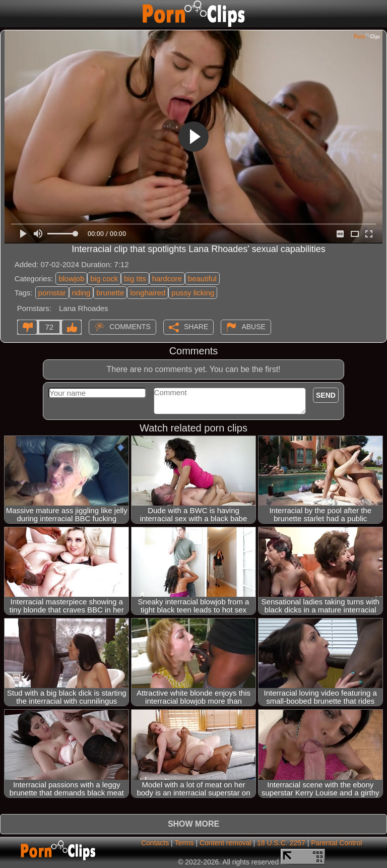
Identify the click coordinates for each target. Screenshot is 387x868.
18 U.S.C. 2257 (281, 843)
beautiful (202, 278)
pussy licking (193, 293)
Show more (193, 824)
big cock (104, 278)
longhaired (148, 293)
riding (81, 293)
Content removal (225, 843)
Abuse (253, 326)
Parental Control (336, 843)
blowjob (71, 278)
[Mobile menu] (9, 14)
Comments (130, 326)
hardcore (167, 278)
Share (196, 326)
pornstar (52, 293)
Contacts (155, 843)
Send (326, 395)
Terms (184, 843)
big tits (135, 278)
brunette (110, 293)
